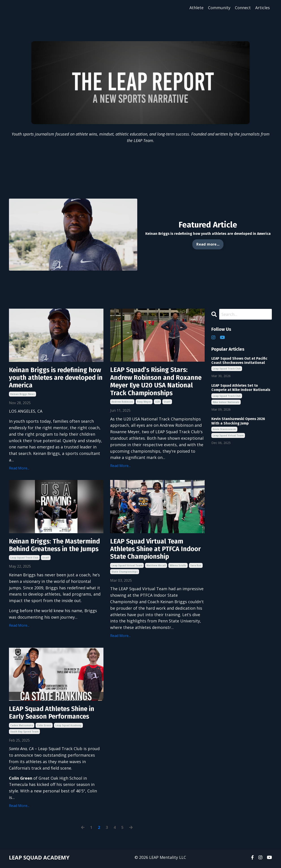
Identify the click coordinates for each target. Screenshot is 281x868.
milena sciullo (178, 568)
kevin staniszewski (224, 429)
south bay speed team (24, 734)
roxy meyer (144, 403)
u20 (157, 403)
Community (219, 8)
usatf (167, 403)
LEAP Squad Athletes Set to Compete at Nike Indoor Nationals (241, 388)
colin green (44, 728)
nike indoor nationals (226, 402)
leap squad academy (68, 728)
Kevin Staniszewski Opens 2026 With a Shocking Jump (238, 421)
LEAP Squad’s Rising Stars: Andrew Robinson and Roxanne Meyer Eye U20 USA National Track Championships (157, 382)
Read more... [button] (208, 244)
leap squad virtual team (127, 568)
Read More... (19, 469)
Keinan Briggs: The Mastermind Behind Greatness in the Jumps (56, 551)
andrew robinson (122, 403)
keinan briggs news (23, 395)
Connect (243, 8)
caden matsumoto (22, 728)
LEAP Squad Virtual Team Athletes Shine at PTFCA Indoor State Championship (153, 551)
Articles (263, 8)
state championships (125, 574)
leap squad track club (24, 568)
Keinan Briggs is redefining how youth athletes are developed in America (51, 378)
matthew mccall (156, 568)
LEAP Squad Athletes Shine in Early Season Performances (54, 715)
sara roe (196, 568)
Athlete (196, 8)
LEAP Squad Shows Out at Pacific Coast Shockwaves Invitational (239, 361)
